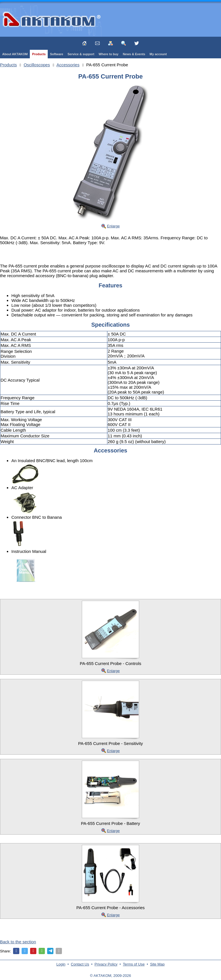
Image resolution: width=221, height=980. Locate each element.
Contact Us (80, 964)
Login (61, 964)
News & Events (134, 54)
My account (158, 54)
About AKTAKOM (15, 54)
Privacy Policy (106, 964)
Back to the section (18, 942)
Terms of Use (134, 964)
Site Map (157, 964)
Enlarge (113, 226)
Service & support (81, 54)
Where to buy (109, 54)
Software (57, 54)
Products (39, 54)
